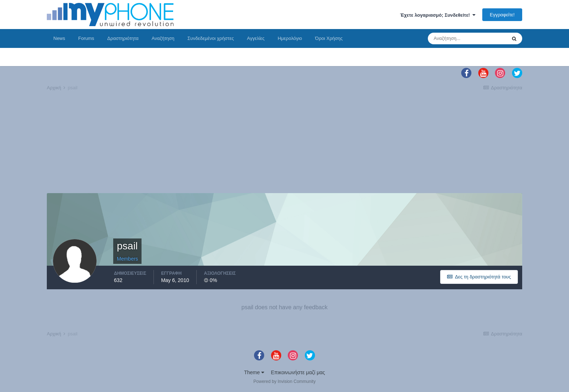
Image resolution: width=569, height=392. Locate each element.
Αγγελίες (256, 38)
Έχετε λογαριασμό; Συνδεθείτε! (438, 15)
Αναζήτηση (163, 38)
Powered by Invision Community (284, 381)
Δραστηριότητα (123, 38)
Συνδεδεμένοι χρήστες (211, 38)
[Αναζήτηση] (467, 38)
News (59, 38)
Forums (86, 38)
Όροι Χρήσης (329, 38)
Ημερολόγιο (290, 38)
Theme (254, 372)
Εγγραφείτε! (502, 15)
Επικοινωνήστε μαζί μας (298, 372)
